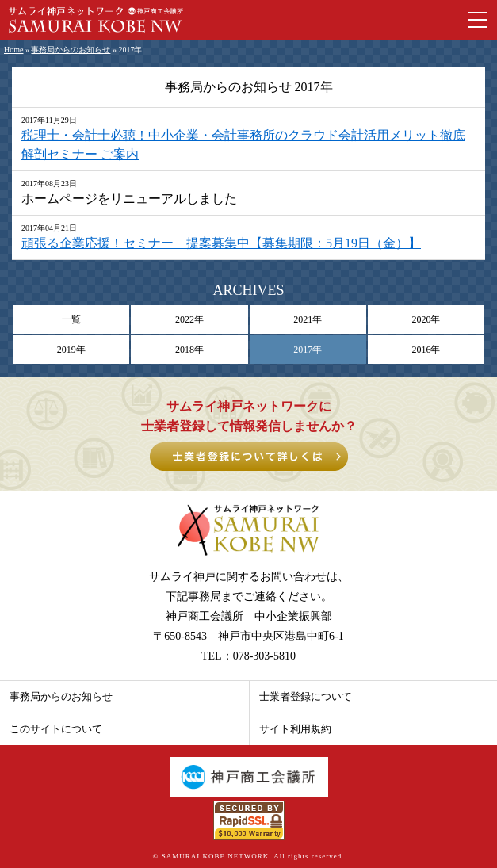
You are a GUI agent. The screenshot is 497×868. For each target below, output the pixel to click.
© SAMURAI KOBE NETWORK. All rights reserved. (249, 856)
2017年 (308, 350)
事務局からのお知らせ (71, 50)
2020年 (426, 319)
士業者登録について (306, 696)
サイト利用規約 (295, 729)
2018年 (189, 350)
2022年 (189, 319)
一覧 (71, 319)
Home (13, 50)
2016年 (426, 350)
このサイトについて (56, 729)
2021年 (308, 319)
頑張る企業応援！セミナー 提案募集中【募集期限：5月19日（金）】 (221, 243)
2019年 (71, 350)
